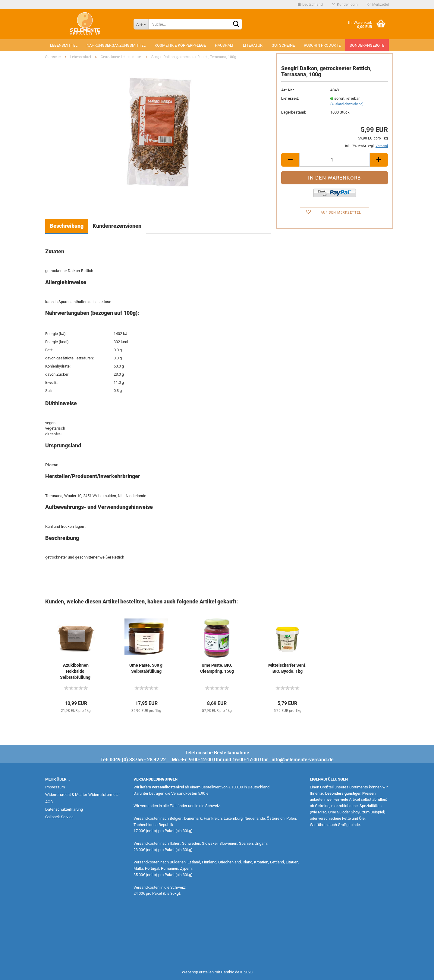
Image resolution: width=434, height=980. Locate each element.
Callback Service (59, 817)
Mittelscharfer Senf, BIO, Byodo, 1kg (287, 668)
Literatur (253, 45)
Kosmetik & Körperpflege (180, 45)
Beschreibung (67, 226)
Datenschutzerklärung (64, 809)
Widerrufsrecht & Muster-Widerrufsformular (82, 795)
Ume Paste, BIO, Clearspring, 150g (217, 668)
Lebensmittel (64, 45)
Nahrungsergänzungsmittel (116, 45)
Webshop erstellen (198, 972)
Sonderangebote (367, 45)
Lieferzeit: (290, 98)
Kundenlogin (345, 5)
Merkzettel (378, 5)
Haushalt (224, 45)
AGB (49, 802)
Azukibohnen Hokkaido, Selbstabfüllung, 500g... (76, 672)
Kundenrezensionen (117, 226)
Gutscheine (283, 45)
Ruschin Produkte (322, 45)
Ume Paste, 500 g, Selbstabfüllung (146, 668)
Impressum (55, 787)
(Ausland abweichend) (347, 104)
